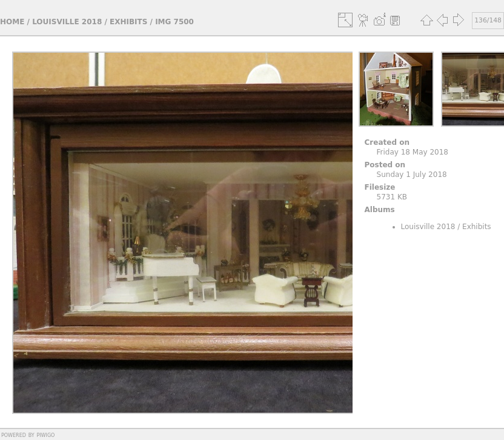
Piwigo (45, 435)
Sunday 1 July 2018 (412, 175)
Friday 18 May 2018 (413, 152)
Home (12, 22)
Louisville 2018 (67, 22)
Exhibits (128, 22)
